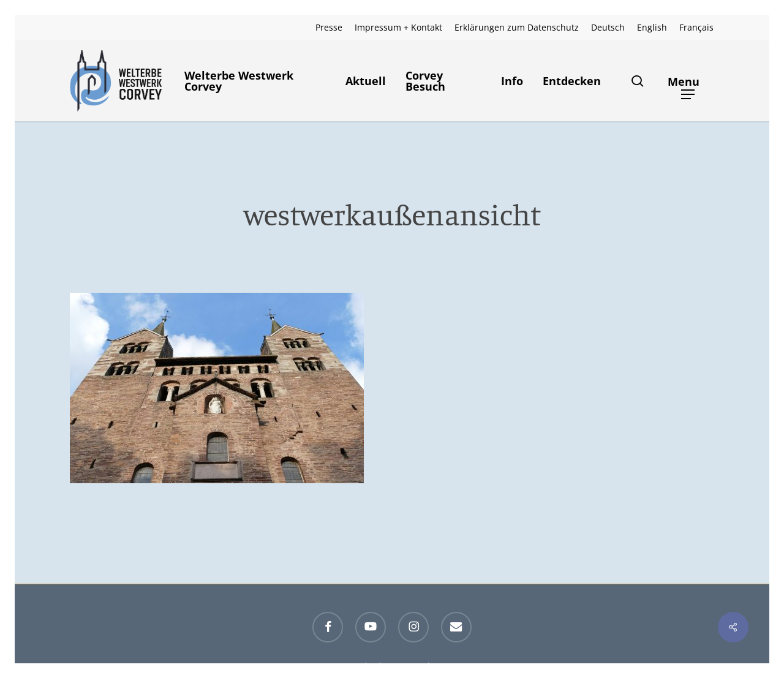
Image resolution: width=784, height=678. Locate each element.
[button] (688, 81)
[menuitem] (608, 28)
